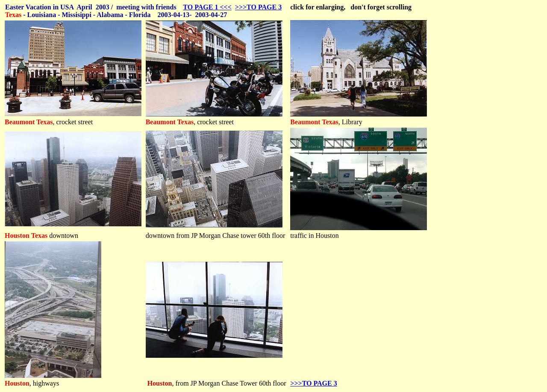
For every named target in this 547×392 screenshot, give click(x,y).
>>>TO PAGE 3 (258, 7)
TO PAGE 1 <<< (207, 7)
